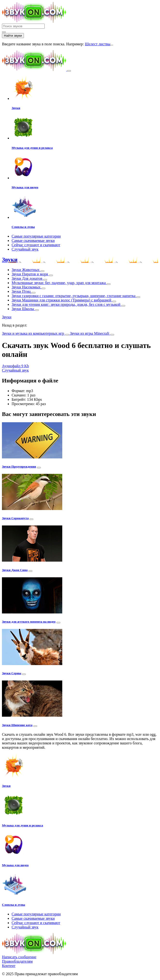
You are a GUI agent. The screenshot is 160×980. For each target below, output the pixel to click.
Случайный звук (25, 249)
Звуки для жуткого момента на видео (29, 622)
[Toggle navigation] (69, 71)
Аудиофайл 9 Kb (15, 366)
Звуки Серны (12, 673)
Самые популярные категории (36, 236)
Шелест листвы (98, 44)
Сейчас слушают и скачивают (36, 245)
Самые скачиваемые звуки (33, 241)
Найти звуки (13, 36)
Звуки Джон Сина (15, 570)
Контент (9, 966)
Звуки (10, 259)
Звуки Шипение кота (17, 725)
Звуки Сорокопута (15, 518)
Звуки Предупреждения (19, 466)
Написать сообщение (19, 957)
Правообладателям (17, 961)
